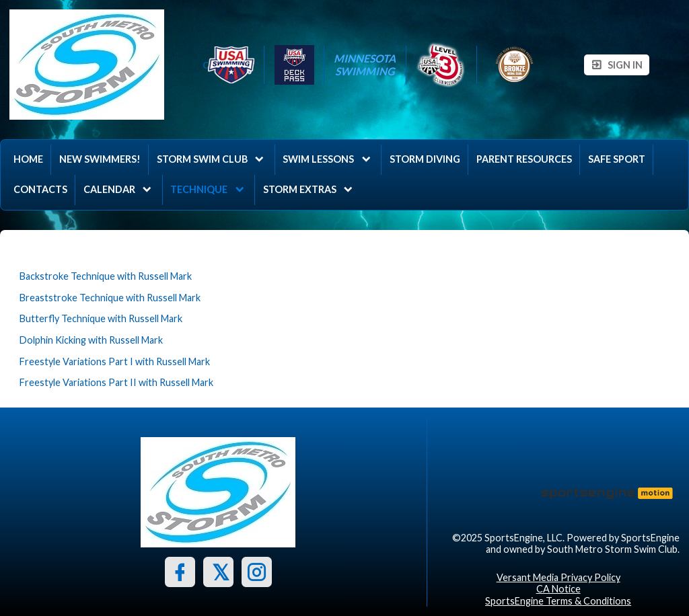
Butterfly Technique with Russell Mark (101, 318)
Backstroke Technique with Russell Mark (106, 276)
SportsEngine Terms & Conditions (558, 601)
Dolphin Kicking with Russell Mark (91, 340)
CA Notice (558, 589)
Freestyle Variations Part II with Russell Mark (116, 382)
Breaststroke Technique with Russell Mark (110, 298)
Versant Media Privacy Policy (558, 577)
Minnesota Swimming (365, 65)
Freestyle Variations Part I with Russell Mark (115, 361)
